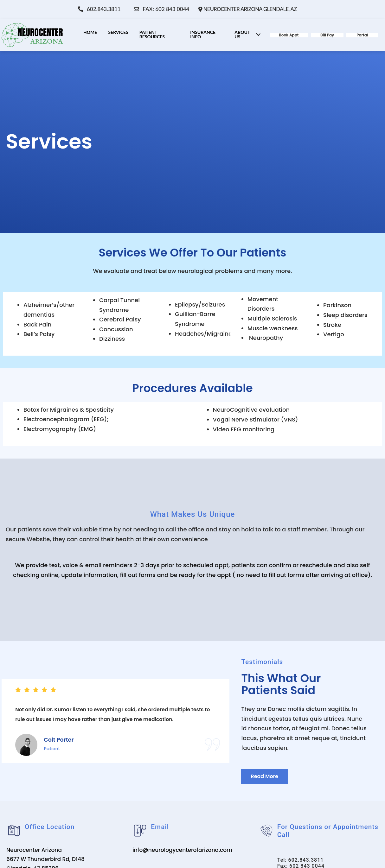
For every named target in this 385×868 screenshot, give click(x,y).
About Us (249, 34)
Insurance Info (203, 34)
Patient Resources (152, 34)
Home (90, 32)
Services (118, 32)
